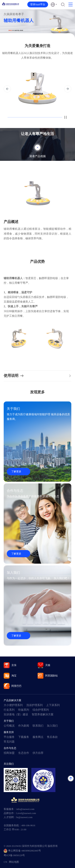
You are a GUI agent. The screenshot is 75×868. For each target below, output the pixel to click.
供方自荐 (38, 753)
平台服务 (9, 737)
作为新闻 (24, 726)
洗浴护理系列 (34, 705)
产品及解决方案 (12, 700)
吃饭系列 (24, 710)
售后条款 (52, 737)
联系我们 (38, 726)
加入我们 (52, 726)
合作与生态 (10, 748)
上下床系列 (53, 705)
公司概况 (9, 726)
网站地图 (14, 862)
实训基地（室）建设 (16, 714)
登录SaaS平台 (38, 4)
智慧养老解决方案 (43, 714)
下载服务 (24, 737)
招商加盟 (9, 753)
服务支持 (9, 732)
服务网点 (38, 737)
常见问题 (9, 742)
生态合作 (24, 753)
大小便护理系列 (13, 705)
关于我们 (9, 721)
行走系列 (9, 710)
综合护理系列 (41, 710)
